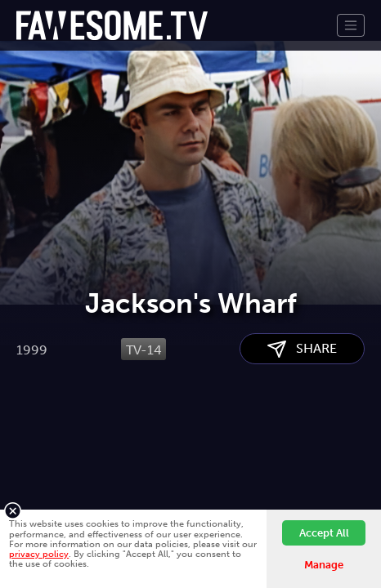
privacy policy (39, 554)
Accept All (324, 533)
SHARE (302, 443)
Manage (324, 565)
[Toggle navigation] (351, 25)
